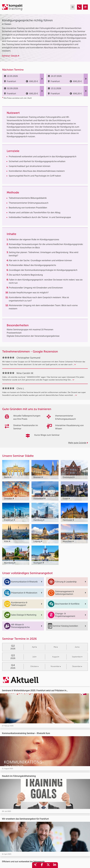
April (34, 647)
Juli (34, 657)
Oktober (34, 666)
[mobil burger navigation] (73, 7)
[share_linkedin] (55, 865)
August (56, 657)
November (56, 666)
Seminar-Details (11, 56)
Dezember (77, 666)
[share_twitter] (48, 865)
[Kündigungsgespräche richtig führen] (79, 7)
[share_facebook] (42, 865)
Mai (56, 647)
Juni (77, 647)
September (77, 657)
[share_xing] (35, 865)
